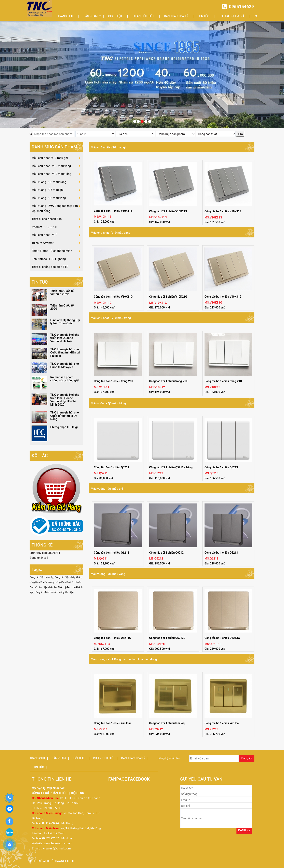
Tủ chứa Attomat (43, 243)
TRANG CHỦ (65, 16)
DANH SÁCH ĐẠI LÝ (176, 16)
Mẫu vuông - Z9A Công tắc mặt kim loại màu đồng (124, 659)
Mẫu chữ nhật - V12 (44, 235)
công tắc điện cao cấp (46, 592)
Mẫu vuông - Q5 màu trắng (108, 403)
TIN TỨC (204, 16)
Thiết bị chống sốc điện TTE (50, 267)
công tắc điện (66, 592)
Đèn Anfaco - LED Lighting (49, 259)
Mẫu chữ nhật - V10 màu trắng (111, 318)
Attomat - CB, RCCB (44, 227)
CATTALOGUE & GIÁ (232, 16)
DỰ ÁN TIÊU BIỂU (143, 16)
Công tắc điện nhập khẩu (68, 577)
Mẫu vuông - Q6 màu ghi (107, 489)
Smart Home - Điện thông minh (52, 251)
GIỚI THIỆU (115, 16)
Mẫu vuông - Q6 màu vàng (108, 574)
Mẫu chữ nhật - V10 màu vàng (111, 233)
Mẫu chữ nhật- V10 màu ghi (109, 147)
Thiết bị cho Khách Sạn (47, 219)
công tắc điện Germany (42, 582)
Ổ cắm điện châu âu (46, 587)
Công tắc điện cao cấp (41, 577)
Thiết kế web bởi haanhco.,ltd (52, 861)
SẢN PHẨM (91, 16)
